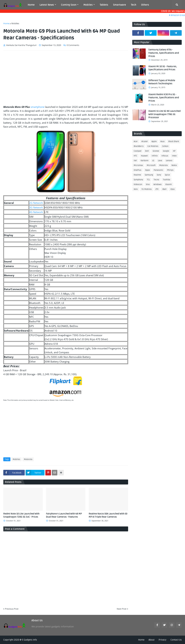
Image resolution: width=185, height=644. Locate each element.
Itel (135, 161)
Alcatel (145, 141)
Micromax (138, 165)
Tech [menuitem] (134, 5)
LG (153, 161)
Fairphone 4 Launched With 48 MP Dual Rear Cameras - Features (64, 515)
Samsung (149, 175)
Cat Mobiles (153, 146)
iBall (164, 189)
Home (6, 23)
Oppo (147, 170)
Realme (137, 175)
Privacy (162, 640)
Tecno (156, 180)
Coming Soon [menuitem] (69, 5)
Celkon (165, 146)
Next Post (122, 609)
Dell (147, 151)
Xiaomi (169, 184)
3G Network (36, 207)
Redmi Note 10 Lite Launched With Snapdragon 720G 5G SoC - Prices (21, 515)
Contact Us (176, 640)
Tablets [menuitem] (104, 5)
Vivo (148, 184)
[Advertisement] (66, 78)
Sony (159, 175)
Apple (154, 141)
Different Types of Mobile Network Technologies (162, 82)
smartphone (37, 107)
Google (166, 151)
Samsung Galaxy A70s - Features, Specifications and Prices (164, 53)
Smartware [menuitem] (120, 5)
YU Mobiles (147, 189)
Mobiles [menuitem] (88, 5)
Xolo (136, 189)
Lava (160, 161)
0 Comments (73, 45)
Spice (167, 175)
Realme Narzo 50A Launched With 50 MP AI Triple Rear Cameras (108, 515)
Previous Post (12, 609)
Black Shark (174, 141)
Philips (170, 170)
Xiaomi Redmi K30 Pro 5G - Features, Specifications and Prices (164, 98)
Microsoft (151, 165)
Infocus (165, 156)
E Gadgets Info (30, 640)
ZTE (157, 189)
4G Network (36, 212)
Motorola (28, 459)
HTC (135, 156)
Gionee (156, 151)
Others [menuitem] (145, 5)
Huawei (144, 156)
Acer (136, 141)
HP (174, 151)
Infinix (155, 156)
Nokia (174, 165)
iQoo (172, 189)
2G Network (36, 203)
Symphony (138, 180)
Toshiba (167, 180)
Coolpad (138, 151)
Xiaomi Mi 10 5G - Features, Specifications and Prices (163, 68)
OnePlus (138, 170)
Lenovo (169, 161)
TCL (148, 180)
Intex (174, 156)
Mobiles (15, 23)
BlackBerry (139, 146)
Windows (158, 184)
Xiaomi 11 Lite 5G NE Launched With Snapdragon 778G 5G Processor (164, 114)
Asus (162, 141)
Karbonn (145, 161)
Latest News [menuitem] (47, 5)
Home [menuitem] (31, 5)
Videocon (138, 184)
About (152, 640)
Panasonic (158, 170)
